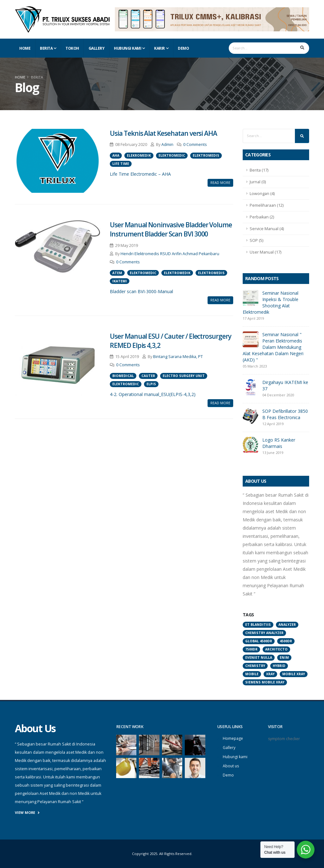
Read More (220, 182)
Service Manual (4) (267, 229)
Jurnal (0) (258, 182)
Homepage (233, 738)
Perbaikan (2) (262, 217)
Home (25, 48)
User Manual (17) (265, 252)
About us (231, 766)
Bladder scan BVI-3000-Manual (141, 291)
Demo (183, 48)
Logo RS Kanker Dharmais (279, 443)
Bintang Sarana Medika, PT (178, 357)
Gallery (97, 48)
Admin (167, 145)
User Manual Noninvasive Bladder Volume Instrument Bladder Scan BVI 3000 (171, 229)
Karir (159, 48)
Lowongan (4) (262, 194)
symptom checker (285, 739)
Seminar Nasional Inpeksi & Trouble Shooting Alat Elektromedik (271, 302)
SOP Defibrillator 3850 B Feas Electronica (285, 414)
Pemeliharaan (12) (267, 205)
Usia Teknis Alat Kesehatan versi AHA (163, 133)
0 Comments (195, 145)
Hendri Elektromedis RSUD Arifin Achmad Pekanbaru (170, 254)
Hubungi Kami (128, 48)
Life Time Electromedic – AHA (140, 174)
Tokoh (72, 48)
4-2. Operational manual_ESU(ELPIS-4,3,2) (153, 394)
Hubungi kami (236, 757)
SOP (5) (256, 240)
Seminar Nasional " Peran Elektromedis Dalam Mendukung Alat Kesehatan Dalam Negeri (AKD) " (273, 347)
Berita (46, 48)
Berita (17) (259, 170)
